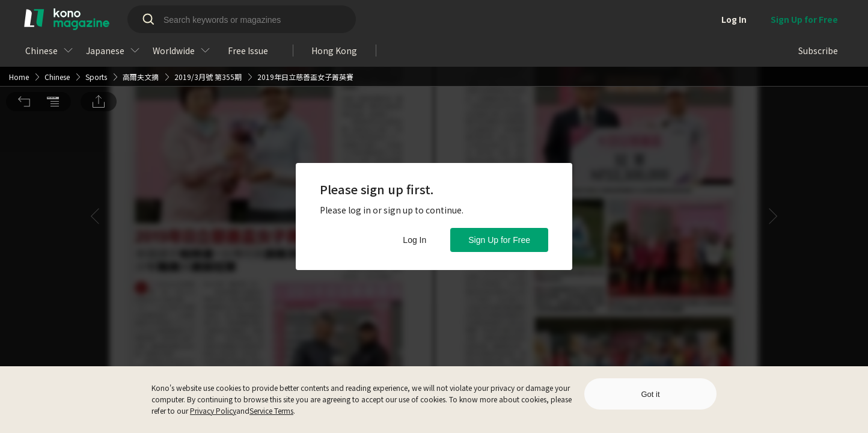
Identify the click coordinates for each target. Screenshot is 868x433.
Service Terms (271, 410)
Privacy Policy (213, 410)
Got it (650, 394)
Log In (414, 240)
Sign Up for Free (499, 240)
